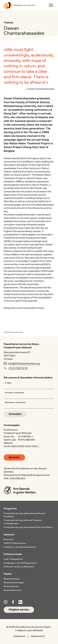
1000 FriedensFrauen (13, 332)
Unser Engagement (13, 559)
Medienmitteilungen (14, 583)
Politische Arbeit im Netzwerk (19, 567)
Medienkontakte (12, 579)
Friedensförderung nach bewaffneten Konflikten (28, 527)
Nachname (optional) (15, 402)
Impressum (19, 636)
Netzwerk (9, 539)
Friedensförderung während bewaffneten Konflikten (25, 515)
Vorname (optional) (14, 393)
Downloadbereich (13, 590)
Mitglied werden (19, 610)
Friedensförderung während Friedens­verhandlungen (23, 522)
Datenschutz (38, 636)
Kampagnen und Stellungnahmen (20, 563)
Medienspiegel (11, 586)
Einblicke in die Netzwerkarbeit (20, 547)
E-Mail (8, 383)
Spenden (14, 457)
